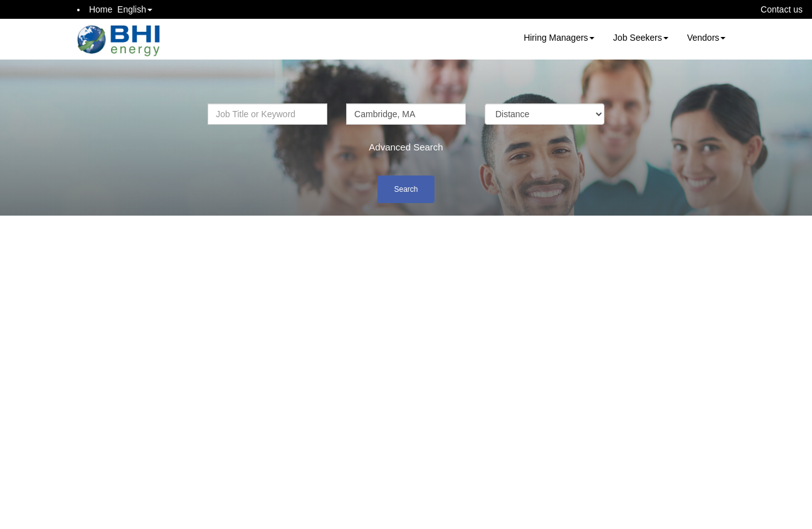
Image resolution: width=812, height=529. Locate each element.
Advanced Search (406, 147)
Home (101, 9)
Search (406, 189)
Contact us (782, 9)
